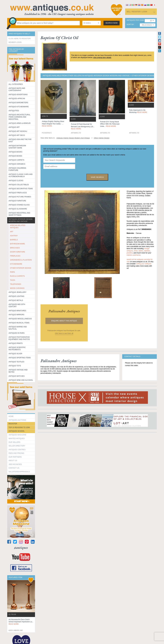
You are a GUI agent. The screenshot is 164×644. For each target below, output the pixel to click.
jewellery (130, 253)
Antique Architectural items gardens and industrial (20, 117)
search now (112, 23)
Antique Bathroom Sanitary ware (17, 147)
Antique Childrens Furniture (17, 169)
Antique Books (15, 152)
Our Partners (15, 457)
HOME (11, 416)
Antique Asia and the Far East (20, 140)
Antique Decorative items (21, 189)
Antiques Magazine (17, 435)
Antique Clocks (16, 181)
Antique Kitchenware (19, 107)
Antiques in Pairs (17, 333)
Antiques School (17, 431)
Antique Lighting (16, 296)
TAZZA (13, 280)
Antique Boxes (15, 156)
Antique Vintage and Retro (18, 371)
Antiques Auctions (17, 420)
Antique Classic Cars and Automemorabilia (21, 175)
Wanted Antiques (17, 438)
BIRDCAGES (15, 248)
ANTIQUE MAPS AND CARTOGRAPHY (17, 89)
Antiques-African (17, 99)
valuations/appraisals (19, 472)
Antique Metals (16, 300)
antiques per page (135, 20)
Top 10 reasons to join (19, 427)
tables (141, 251)
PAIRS (12, 272)
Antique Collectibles (19, 185)
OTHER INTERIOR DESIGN (21, 268)
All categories (16, 84)
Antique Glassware (18, 209)
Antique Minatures (17, 311)
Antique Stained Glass (19, 205)
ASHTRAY (14, 236)
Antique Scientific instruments (17, 349)
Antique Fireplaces (18, 193)
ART (12, 232)
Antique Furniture (17, 201)
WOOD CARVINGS (17, 288)
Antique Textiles (16, 362)
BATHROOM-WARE (17, 244)
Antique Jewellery (17, 292)
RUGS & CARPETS (17, 276)
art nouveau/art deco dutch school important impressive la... (21, 622)
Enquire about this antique (64, 321)
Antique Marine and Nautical (18, 328)
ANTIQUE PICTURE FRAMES (20, 197)
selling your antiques (144, 264)
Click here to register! (20, 39)
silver (136, 251)
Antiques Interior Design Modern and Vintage (20, 220)
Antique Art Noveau (18, 131)
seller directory (17, 446)
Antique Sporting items (20, 358)
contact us (14, 468)
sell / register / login (137, 12)
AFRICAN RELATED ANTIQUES (18, 227)
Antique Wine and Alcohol (21, 380)
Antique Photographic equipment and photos (19, 338)
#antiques (21, 548)
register (13, 424)
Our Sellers (14, 442)
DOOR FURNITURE (18, 252)
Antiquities (14, 111)
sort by (130, 25)
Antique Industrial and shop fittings (19, 214)
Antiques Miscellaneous (20, 319)
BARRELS (14, 240)
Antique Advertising (18, 95)
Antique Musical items (19, 323)
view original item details (102, 58)
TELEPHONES (16, 284)
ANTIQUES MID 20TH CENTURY (17, 305)
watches (147, 251)
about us (13, 461)
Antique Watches (17, 376)
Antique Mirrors (16, 315)
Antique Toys (15, 366)
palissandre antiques (64, 311)
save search (97, 177)
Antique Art (14, 127)
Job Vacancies (15, 464)
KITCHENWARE (16, 264)
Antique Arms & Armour (20, 123)
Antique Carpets (16, 160)
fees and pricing (16, 453)
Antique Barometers (18, 103)
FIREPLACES (15, 256)
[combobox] (92, 23)
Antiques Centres (17, 450)
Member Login (15, 42)
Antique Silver (15, 354)
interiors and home (134, 255)
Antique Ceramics (17, 164)
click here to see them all (64, 333)
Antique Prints (16, 343)
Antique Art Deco (17, 135)
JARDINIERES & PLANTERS (21, 260)
